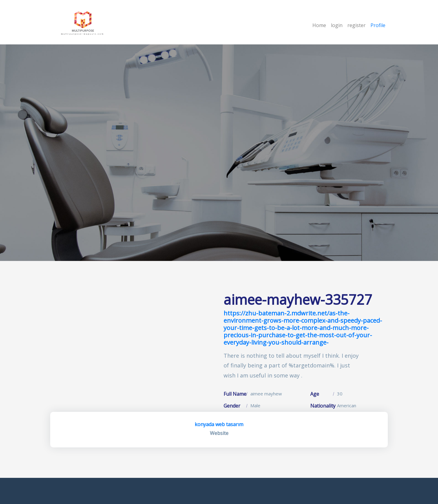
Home (319, 25)
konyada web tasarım (219, 424)
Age (315, 394)
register (356, 25)
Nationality (323, 406)
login (337, 25)
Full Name (235, 394)
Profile (378, 25)
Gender (232, 406)
